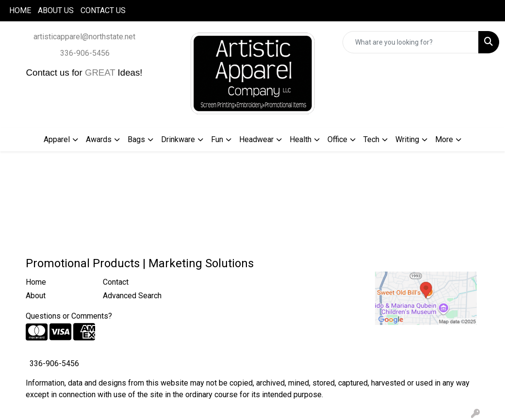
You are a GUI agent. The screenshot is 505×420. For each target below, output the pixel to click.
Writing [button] (407, 139)
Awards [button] (99, 139)
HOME (20, 10)
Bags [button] (136, 139)
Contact (116, 282)
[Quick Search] (411, 42)
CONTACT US (103, 10)
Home (36, 282)
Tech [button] (371, 139)
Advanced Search (132, 296)
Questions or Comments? (69, 316)
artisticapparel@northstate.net (84, 37)
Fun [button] (217, 139)
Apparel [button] (57, 139)
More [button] (444, 139)
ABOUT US (56, 10)
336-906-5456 (85, 53)
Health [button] (301, 139)
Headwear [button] (256, 139)
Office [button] (337, 139)
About (36, 296)
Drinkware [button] (178, 139)
